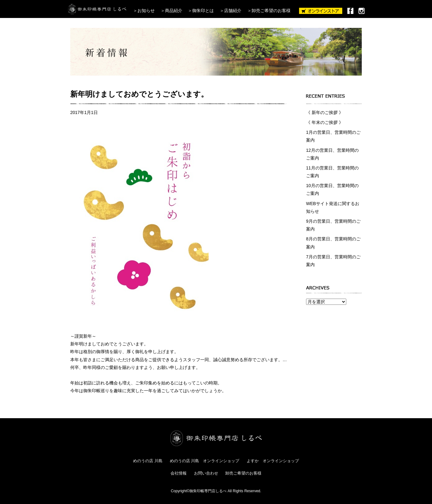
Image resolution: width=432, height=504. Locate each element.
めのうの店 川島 (148, 461)
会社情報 (179, 473)
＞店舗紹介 (231, 11)
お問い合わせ (206, 473)
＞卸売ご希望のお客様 (269, 11)
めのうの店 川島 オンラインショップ (205, 461)
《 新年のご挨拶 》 (325, 112)
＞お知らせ (144, 11)
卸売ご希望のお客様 (243, 473)
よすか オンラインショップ (273, 461)
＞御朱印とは (201, 11)
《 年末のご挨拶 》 (325, 122)
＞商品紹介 (171, 11)
